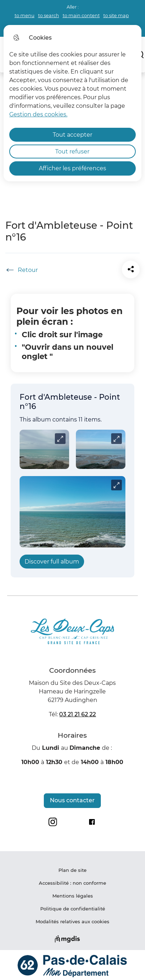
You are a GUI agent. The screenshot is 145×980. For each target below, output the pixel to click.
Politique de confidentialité (73, 909)
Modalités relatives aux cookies (72, 921)
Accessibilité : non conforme (72, 883)
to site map (116, 16)
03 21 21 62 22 (77, 714)
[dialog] (72, 103)
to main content (81, 16)
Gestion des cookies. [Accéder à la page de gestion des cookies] (38, 114)
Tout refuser (72, 151)
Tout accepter (72, 135)
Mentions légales (73, 896)
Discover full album (52, 562)
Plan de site (72, 870)
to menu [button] (25, 16)
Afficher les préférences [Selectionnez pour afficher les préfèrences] (72, 168)
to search (49, 16)
